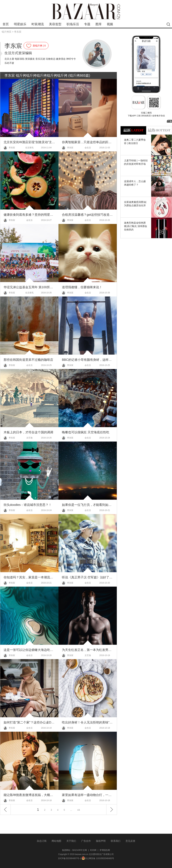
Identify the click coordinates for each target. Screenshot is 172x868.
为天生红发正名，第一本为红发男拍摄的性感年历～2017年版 (88, 650)
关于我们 (71, 841)
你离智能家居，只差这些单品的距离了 (88, 142)
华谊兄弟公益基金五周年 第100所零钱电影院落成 (29, 287)
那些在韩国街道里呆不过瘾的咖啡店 (28, 360)
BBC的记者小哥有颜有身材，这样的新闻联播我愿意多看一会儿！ (88, 360)
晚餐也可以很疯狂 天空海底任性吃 (86, 432)
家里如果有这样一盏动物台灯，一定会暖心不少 (88, 795)
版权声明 (101, 841)
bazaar (86, 12)
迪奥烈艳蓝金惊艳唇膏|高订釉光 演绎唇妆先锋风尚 (136, 226)
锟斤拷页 (7, 32)
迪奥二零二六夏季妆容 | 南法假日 (135, 141)
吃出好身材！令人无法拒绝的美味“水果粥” (88, 722)
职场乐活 (73, 24)
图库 (99, 24)
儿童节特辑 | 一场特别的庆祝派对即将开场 (136, 162)
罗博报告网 (105, 850)
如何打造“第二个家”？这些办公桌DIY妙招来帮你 (29, 722)
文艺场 (29, 438)
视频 (110, 24)
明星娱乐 (20, 24)
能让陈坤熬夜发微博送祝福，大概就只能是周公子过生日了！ (29, 795)
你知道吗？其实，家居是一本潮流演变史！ (29, 577)
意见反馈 (130, 841)
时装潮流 (38, 24)
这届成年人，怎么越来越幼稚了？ (135, 183)
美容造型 (55, 24)
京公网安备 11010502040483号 (98, 858)
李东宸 (18, 32)
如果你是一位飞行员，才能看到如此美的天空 (88, 505)
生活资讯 (29, 148)
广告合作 (86, 841)
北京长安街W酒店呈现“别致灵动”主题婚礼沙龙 (29, 142)
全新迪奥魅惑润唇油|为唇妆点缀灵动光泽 (135, 204)
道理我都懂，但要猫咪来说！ (82, 287)
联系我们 (116, 841)
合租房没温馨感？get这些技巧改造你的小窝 (88, 215)
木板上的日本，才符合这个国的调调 (28, 432)
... (71, 810)
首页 (6, 24)
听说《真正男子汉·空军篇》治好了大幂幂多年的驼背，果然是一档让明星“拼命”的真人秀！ (88, 577)
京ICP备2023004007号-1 (69, 858)
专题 (87, 24)
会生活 (88, 148)
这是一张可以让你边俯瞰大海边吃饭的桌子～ (29, 650)
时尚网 (93, 850)
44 (79, 810)
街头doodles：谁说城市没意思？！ (28, 505)
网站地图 (56, 841)
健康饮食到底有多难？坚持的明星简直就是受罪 (29, 215)
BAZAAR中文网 (80, 850)
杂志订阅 (42, 841)
